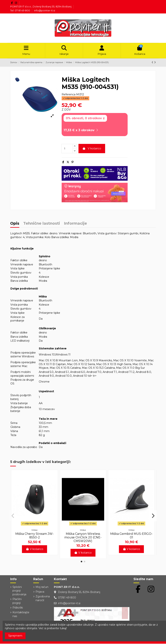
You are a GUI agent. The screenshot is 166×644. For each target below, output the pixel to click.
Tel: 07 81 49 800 (20, 10)
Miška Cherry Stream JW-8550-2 (35, 536)
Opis (15, 224)
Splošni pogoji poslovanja (19, 591)
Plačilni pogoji (17, 601)
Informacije (75, 224)
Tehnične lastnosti (42, 224)
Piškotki (18, 608)
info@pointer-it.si (45, 10)
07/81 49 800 (67, 598)
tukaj (63, 628)
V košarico (92, 149)
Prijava (40, 592)
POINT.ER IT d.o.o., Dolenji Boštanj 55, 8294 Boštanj (41, 6)
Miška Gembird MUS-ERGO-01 (131, 536)
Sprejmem (15, 636)
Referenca (69, 95)
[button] (81, 562)
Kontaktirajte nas (21, 614)
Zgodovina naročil (43, 599)
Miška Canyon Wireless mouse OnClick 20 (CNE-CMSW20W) (83, 538)
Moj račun (42, 587)
